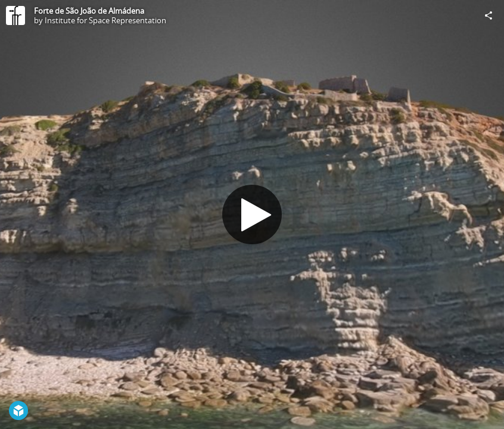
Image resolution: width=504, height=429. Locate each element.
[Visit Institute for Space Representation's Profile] (15, 15)
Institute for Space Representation (105, 20)
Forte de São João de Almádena (89, 11)
